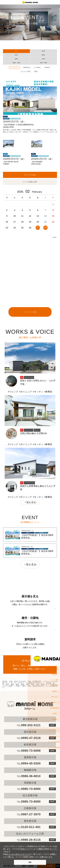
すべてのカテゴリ (14, 67)
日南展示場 (30, 808)
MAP (52, 763)
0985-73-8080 (29, 789)
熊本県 (43, 51)
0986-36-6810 (29, 776)
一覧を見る (30, 502)
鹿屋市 (16, 59)
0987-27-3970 (29, 814)
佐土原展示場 (30, 795)
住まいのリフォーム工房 (30, 834)
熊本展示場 (30, 821)
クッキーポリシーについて (19, 854)
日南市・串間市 (43, 63)
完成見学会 (47, 67)
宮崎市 (43, 59)
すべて (16, 51)
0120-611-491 (29, 827)
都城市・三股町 (16, 63)
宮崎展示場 (30, 783)
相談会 (36, 71)
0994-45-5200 (29, 763)
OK (30, 862)
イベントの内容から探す (30, 182)
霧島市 (43, 55)
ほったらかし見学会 (26, 71)
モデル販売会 (37, 67)
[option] (30, 214)
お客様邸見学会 (27, 67)
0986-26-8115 (29, 840)
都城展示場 (30, 770)
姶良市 (16, 55)
